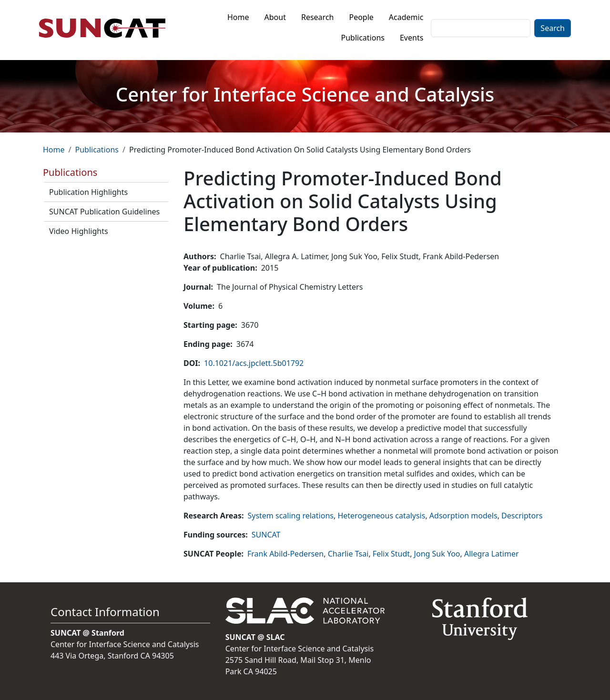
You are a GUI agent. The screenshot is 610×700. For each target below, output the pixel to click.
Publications (363, 38)
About (275, 17)
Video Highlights (79, 231)
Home (238, 17)
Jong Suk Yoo (437, 554)
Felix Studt (391, 554)
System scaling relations (290, 516)
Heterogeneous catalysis (381, 516)
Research (318, 17)
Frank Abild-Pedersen (285, 554)
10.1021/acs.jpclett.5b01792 (254, 363)
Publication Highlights (88, 192)
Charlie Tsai (348, 554)
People (361, 17)
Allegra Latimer (492, 554)
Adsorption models (463, 516)
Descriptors (522, 516)
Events (412, 38)
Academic (406, 17)
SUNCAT (266, 535)
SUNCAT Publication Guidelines (104, 212)
